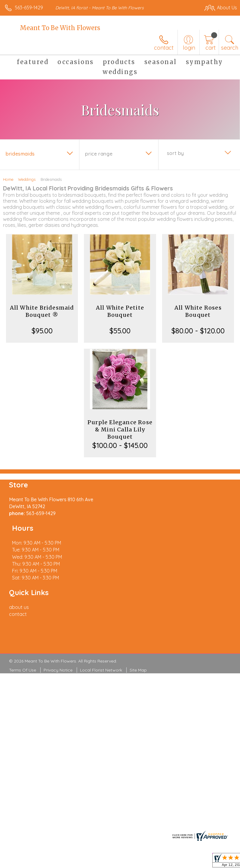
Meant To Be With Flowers (60, 28)
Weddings (27, 179)
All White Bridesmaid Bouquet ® (42, 311)
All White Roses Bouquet (198, 311)
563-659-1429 (29, 8)
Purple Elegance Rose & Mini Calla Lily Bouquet (120, 429)
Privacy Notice (58, 642)
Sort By (175, 153)
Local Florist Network (101, 642)
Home (8, 179)
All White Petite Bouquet (120, 311)
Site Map (138, 642)
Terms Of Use (23, 642)
